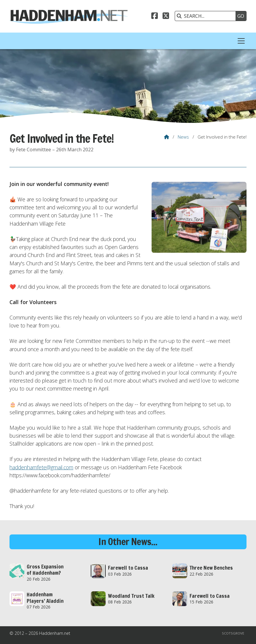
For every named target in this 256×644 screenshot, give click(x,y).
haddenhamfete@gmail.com (41, 467)
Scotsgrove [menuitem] (233, 633)
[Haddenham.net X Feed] (166, 17)
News (183, 137)
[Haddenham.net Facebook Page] (155, 17)
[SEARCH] (207, 16)
